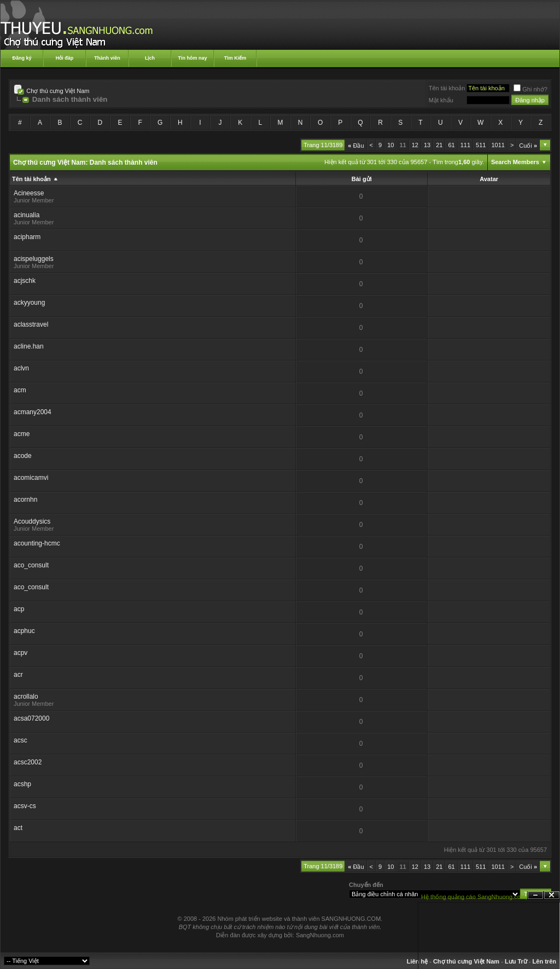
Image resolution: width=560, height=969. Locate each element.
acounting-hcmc (37, 543)
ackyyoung (29, 303)
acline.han (29, 346)
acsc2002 (28, 762)
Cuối (528, 146)
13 (427, 145)
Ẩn (535, 895)
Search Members (515, 162)
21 (439, 145)
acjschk (25, 281)
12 (415, 145)
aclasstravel (31, 324)
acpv (21, 653)
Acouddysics (32, 521)
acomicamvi (31, 478)
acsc (21, 740)
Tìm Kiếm (235, 58)
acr (18, 675)
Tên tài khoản (447, 88)
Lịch (150, 58)
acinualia (27, 215)
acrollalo (26, 697)
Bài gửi (362, 179)
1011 (498, 145)
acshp (22, 784)
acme (22, 434)
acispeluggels (34, 259)
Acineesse (29, 193)
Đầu (356, 146)
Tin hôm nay (193, 58)
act (18, 828)
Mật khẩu (441, 100)
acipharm (27, 237)
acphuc (24, 631)
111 (465, 145)
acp (19, 609)
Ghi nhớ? (530, 89)
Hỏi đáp (65, 58)
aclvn (21, 368)
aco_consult (31, 565)
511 (481, 145)
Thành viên (107, 58)
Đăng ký (22, 58)
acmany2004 (33, 412)
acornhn (25, 500)
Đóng (552, 895)
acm (20, 390)
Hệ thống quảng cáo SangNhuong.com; (474, 897)
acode (23, 456)
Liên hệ (417, 961)
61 (451, 145)
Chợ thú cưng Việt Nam (58, 91)
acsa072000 (31, 718)
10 (390, 145)
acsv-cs (25, 806)
